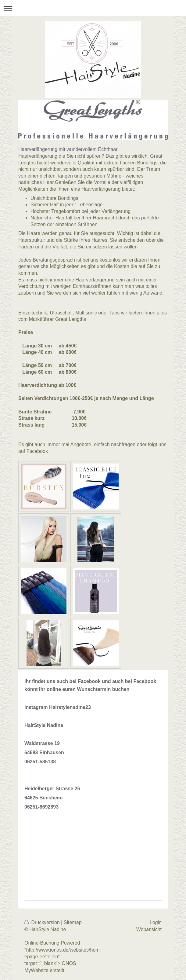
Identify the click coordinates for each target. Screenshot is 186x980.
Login (156, 922)
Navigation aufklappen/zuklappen (93, 8)
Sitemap (73, 922)
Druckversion (43, 922)
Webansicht (149, 929)
